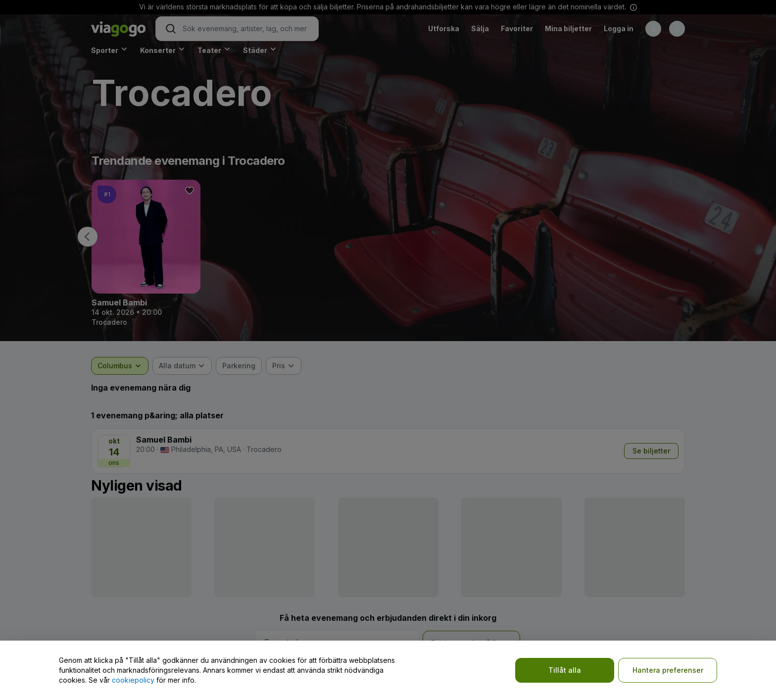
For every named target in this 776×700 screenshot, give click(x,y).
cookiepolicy (133, 680)
